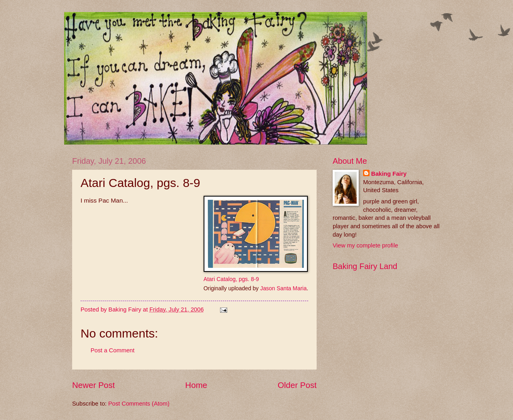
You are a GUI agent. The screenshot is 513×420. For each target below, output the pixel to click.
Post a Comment (113, 350)
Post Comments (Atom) (139, 404)
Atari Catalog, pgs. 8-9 (231, 279)
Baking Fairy (389, 174)
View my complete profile (365, 245)
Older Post (297, 385)
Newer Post (93, 385)
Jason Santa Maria (283, 288)
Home (196, 385)
